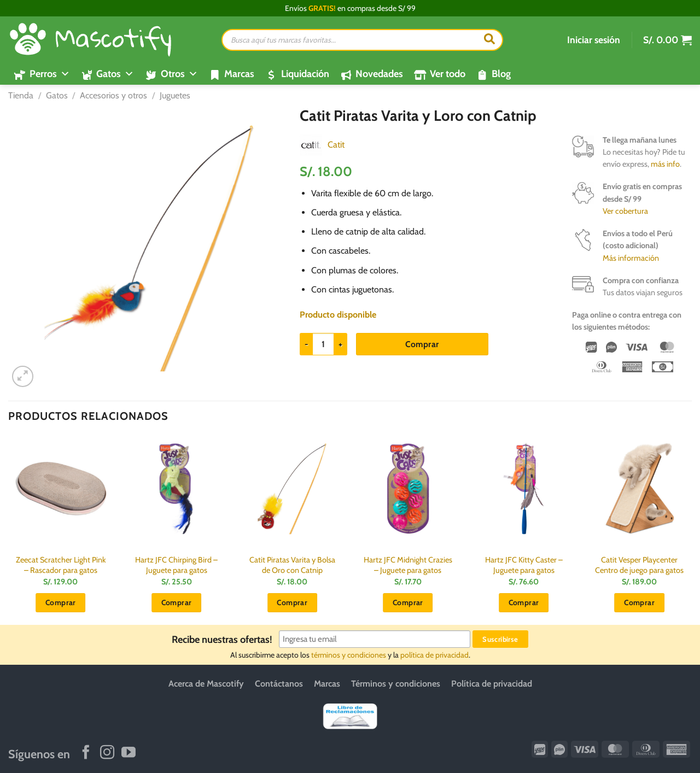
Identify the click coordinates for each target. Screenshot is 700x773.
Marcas (239, 74)
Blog (501, 74)
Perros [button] (50, 74)
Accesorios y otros (113, 95)
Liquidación (305, 74)
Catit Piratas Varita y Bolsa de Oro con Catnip (292, 565)
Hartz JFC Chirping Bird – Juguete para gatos (176, 565)
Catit (336, 145)
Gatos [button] (115, 74)
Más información (631, 258)
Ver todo (448, 74)
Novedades (379, 74)
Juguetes (175, 95)
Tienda (21, 95)
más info (665, 164)
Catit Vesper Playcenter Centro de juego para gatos (639, 565)
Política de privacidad (492, 684)
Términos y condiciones (396, 684)
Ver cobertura (625, 211)
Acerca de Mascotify (206, 684)
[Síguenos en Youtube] (129, 753)
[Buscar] (489, 40)
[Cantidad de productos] (323, 344)
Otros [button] (179, 74)
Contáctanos (279, 684)
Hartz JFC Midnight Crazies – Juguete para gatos (408, 565)
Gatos (57, 95)
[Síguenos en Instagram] (107, 753)
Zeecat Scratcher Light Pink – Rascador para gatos (61, 565)
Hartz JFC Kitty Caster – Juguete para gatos (524, 565)
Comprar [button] (61, 602)
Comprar (422, 344)
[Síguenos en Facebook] (86, 753)
